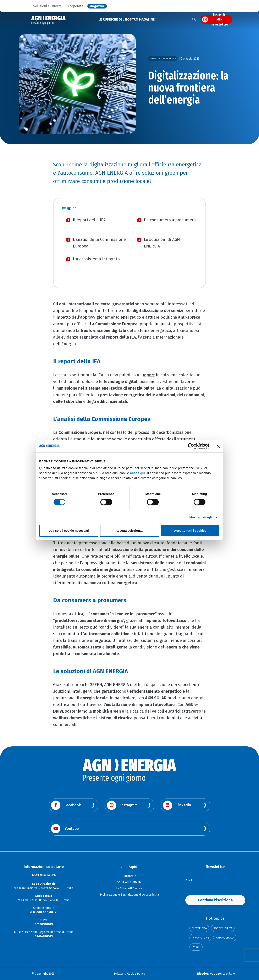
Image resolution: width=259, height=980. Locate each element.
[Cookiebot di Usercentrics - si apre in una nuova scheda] (191, 446)
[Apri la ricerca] (194, 20)
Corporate (76, 6)
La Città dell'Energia (129, 888)
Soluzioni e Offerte (47, 6)
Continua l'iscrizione (215, 900)
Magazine (97, 6)
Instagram (122, 805)
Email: (189, 880)
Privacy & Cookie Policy (129, 974)
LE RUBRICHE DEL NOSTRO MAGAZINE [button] (127, 19)
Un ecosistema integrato (96, 259)
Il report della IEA (89, 220)
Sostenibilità (223, 928)
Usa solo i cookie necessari (69, 531)
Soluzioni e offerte (129, 882)
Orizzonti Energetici (163, 59)
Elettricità (199, 928)
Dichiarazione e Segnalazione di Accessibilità (129, 895)
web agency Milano (216, 974)
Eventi (196, 947)
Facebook (66, 805)
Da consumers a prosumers (170, 220)
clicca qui (138, 473)
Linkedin (177, 805)
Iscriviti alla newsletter (219, 20)
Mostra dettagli (200, 517)
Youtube (65, 829)
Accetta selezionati (129, 531)
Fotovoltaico (225, 938)
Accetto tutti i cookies (190, 531)
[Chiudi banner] (218, 446)
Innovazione (200, 938)
